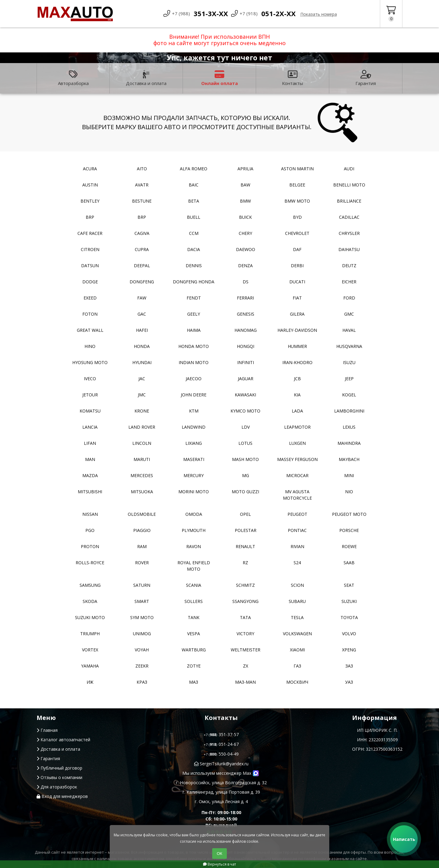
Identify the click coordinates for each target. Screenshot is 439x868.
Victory (245, 634)
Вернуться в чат (220, 864)
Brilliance (349, 201)
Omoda (194, 514)
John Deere (194, 395)
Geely (194, 314)
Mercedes (142, 475)
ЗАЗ (349, 666)
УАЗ (349, 682)
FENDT (194, 298)
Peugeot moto (349, 514)
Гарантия (366, 78)
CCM (194, 233)
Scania (194, 585)
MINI (349, 475)
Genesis (246, 314)
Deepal (142, 266)
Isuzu (349, 362)
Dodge (90, 282)
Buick (245, 217)
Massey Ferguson (297, 459)
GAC (142, 314)
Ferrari (245, 298)
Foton (90, 314)
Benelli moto (349, 185)
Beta (194, 201)
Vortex (90, 650)
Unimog (142, 634)
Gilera (297, 314)
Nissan (90, 514)
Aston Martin (297, 169)
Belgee (297, 185)
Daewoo (246, 249)
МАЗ (194, 682)
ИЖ (90, 682)
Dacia (194, 249)
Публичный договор (59, 768)
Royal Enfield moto (194, 566)
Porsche (349, 530)
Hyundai (142, 362)
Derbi (297, 266)
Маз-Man (245, 682)
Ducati (297, 282)
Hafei (142, 330)
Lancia (90, 427)
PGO (90, 530)
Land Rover (142, 427)
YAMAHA (90, 666)
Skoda (90, 601)
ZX (246, 666)
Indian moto (194, 362)
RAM (142, 546)
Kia (297, 395)
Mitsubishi (90, 492)
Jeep (349, 379)
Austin (90, 185)
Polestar (246, 530)
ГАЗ (297, 666)
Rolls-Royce (90, 563)
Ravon (194, 546)
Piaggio (142, 530)
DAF (297, 249)
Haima (194, 330)
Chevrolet (297, 233)
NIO (349, 492)
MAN (90, 459)
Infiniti (246, 362)
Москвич (297, 682)
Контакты (293, 78)
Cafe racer (90, 233)
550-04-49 (221, 754)
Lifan (90, 443)
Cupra (142, 249)
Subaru (297, 601)
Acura (90, 169)
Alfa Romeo (194, 169)
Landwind (194, 427)
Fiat (297, 298)
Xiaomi (297, 650)
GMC (349, 314)
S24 (297, 563)
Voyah (142, 650)
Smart (142, 601)
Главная (47, 730)
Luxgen (297, 443)
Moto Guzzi (245, 492)
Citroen (90, 249)
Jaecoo (194, 379)
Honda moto (194, 346)
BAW (245, 185)
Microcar (297, 475)
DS (246, 282)
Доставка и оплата (146, 78)
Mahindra (349, 443)
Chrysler (349, 233)
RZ (245, 563)
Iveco (90, 379)
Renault (245, 546)
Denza (245, 266)
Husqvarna (349, 346)
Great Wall (90, 330)
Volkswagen (297, 634)
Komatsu (90, 411)
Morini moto (194, 492)
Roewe (349, 546)
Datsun (90, 266)
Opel (245, 514)
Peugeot (297, 514)
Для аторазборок (57, 787)
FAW (142, 298)
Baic (194, 185)
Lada (297, 411)
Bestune (142, 201)
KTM (194, 411)
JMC (142, 395)
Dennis (194, 266)
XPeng (349, 650)
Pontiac (297, 530)
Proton (90, 546)
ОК (220, 854)
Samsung (90, 585)
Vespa (194, 634)
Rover (142, 563)
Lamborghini (349, 411)
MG (246, 475)
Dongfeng (142, 282)
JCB (297, 379)
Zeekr (142, 666)
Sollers (194, 601)
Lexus (349, 427)
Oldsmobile (142, 514)
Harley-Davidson (297, 330)
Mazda (90, 475)
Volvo (349, 634)
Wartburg (194, 650)
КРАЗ (142, 682)
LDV (246, 427)
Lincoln (142, 443)
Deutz (349, 266)
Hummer (297, 346)
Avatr (142, 185)
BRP (90, 217)
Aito (142, 169)
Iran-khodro (297, 362)
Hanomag (246, 330)
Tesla (297, 617)
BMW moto (297, 201)
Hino (90, 346)
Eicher (349, 282)
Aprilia (245, 169)
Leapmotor (297, 427)
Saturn (142, 585)
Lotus (245, 443)
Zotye (194, 666)
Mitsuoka (142, 492)
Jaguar (246, 379)
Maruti (142, 459)
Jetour (90, 395)
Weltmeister (246, 650)
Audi (349, 169)
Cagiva (142, 233)
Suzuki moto (90, 617)
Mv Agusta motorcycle (297, 495)
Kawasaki (245, 395)
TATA (245, 617)
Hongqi (246, 346)
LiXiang (194, 443)
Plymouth (194, 530)
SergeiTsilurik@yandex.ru (221, 764)
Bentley (90, 201)
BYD (297, 217)
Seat (349, 585)
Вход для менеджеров (62, 796)
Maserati (194, 459)
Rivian (297, 546)
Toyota (349, 617)
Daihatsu (349, 249)
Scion (297, 585)
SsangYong (245, 601)
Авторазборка (73, 78)
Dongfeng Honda (194, 282)
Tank (194, 617)
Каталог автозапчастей (63, 740)
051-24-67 (221, 744)
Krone (142, 411)
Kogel (349, 395)
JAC (142, 379)
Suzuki (349, 601)
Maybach (349, 459)
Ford (349, 298)
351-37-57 (221, 734)
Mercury (194, 475)
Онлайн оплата (220, 78)
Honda (142, 346)
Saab (349, 563)
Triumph (90, 634)
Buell (194, 217)
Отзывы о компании (59, 777)
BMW (245, 201)
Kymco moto (245, 411)
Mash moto (245, 459)
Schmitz (245, 585)
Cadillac (349, 217)
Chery (245, 233)
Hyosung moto (90, 362)
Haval (349, 330)
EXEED (90, 298)
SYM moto (142, 617)
